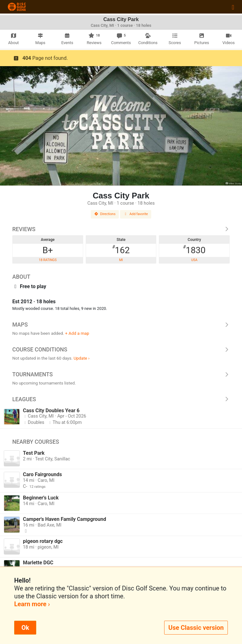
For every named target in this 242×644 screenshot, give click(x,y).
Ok (25, 628)
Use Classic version (196, 628)
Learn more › (32, 604)
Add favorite (136, 214)
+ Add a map (77, 333)
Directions (105, 214)
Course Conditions (121, 350)
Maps (121, 325)
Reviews (121, 229)
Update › (81, 358)
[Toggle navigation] (233, 7)
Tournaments (121, 374)
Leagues (121, 399)
